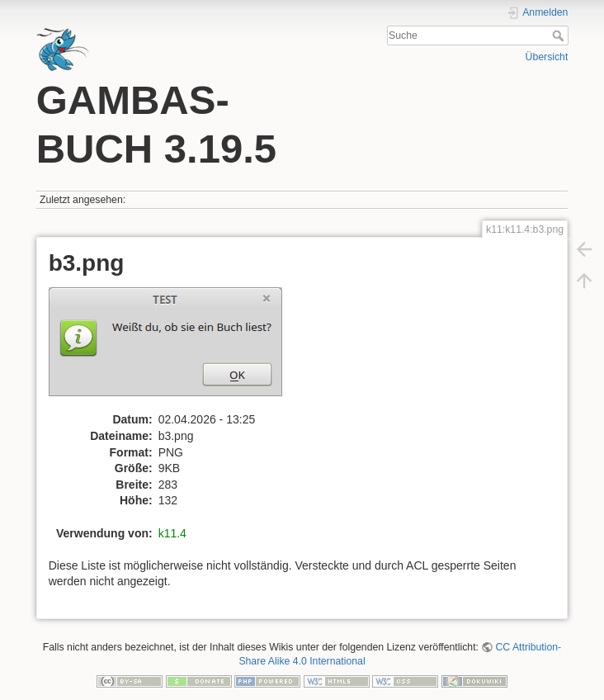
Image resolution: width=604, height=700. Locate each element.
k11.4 (172, 533)
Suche (560, 35)
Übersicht (547, 57)
